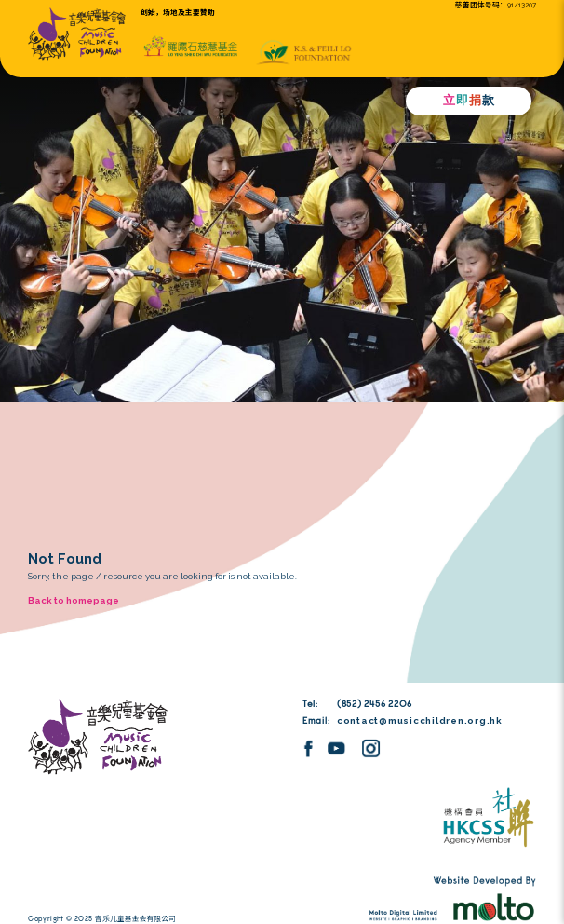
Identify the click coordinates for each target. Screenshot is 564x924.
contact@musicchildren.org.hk (420, 720)
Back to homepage (74, 600)
